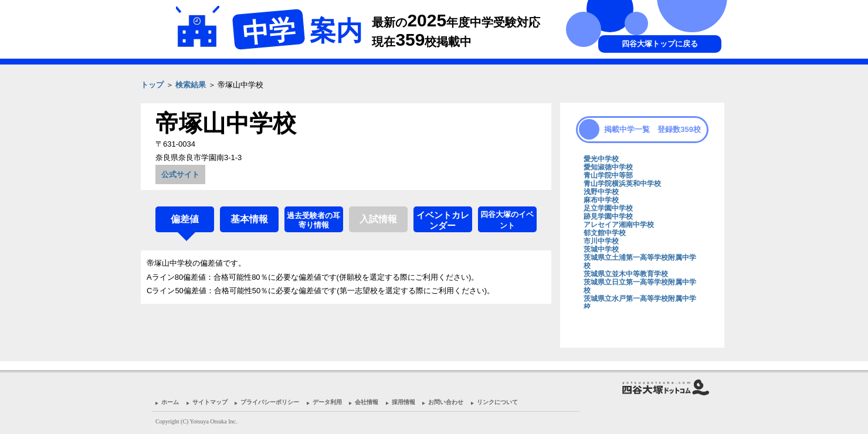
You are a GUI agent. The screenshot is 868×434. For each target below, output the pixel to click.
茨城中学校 (601, 249)
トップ (152, 85)
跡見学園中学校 (608, 216)
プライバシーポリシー (270, 402)
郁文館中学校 (605, 233)
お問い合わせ (446, 402)
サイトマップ (210, 402)
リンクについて (497, 402)
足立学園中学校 (608, 208)
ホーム (170, 402)
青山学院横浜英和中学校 (622, 184)
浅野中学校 (601, 192)
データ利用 (327, 402)
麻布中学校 (601, 200)
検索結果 (191, 85)
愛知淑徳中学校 (608, 167)
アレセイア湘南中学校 (619, 225)
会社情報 (367, 402)
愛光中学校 (601, 159)
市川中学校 (601, 241)
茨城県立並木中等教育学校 (626, 274)
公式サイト (180, 174)
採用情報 (404, 402)
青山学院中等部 (608, 175)
